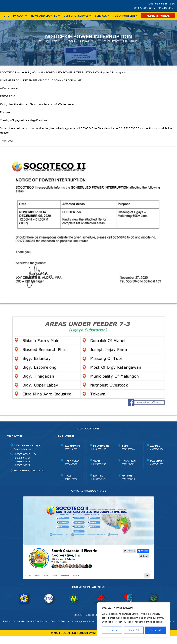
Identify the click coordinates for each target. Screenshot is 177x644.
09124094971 (166, 8)
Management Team (84, 629)
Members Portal (158, 16)
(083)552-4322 (22, 473)
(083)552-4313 (22, 469)
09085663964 (128, 457)
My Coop (19, 16)
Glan (97, 469)
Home (5, 16)
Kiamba (98, 483)
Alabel (155, 454)
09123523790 (71, 487)
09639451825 (157, 472)
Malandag (129, 469)
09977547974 (157, 457)
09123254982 (128, 472)
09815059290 (100, 457)
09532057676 (128, 487)
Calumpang (72, 454)
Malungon (157, 469)
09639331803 (71, 457)
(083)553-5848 (22, 462)
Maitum (127, 483)
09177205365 (143, 8)
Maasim (70, 483)
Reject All (134, 630)
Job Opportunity (125, 16)
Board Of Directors (61, 629)
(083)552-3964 (22, 466)
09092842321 (100, 487)
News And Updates (79, 49)
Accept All (155, 630)
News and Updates (44, 16)
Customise (112, 630)
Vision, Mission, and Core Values (30, 629)
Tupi (125, 454)
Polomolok (101, 454)
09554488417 (71, 472)
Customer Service (76, 16)
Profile (7, 629)
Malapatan (72, 469)
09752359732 (100, 472)
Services (101, 16)
